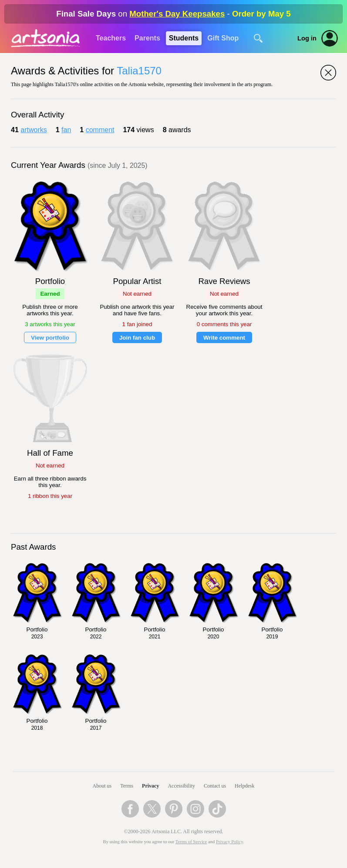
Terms (127, 786)
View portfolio (50, 338)
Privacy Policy (229, 842)
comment (100, 130)
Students (184, 38)
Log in (307, 38)
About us (102, 786)
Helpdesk (244, 786)
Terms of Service (191, 842)
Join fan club (137, 338)
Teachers (111, 38)
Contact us (215, 786)
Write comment (224, 338)
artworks (34, 130)
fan (66, 130)
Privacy (150, 786)
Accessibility (181, 786)
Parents (147, 38)
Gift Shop (223, 38)
